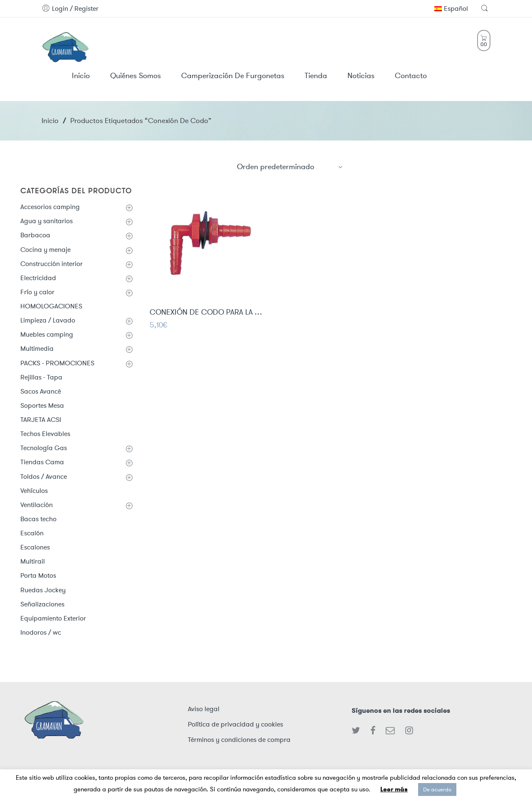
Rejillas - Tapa (41, 377)
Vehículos (34, 491)
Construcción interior (52, 264)
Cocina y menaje (46, 250)
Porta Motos (38, 575)
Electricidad (38, 278)
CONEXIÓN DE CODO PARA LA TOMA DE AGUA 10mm (207, 313)
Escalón (32, 533)
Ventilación (37, 505)
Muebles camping (47, 334)
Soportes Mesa (42, 405)
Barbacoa (35, 235)
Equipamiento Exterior (53, 618)
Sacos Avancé (41, 391)
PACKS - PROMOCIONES (57, 363)
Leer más (394, 789)
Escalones (35, 547)
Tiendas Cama (42, 462)
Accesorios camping (50, 207)
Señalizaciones (42, 604)
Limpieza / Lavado (48, 320)
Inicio (50, 121)
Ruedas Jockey (43, 590)
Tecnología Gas (44, 448)
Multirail (33, 561)
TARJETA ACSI (41, 420)
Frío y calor (37, 292)
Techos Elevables (45, 434)
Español (451, 9)
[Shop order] (290, 167)
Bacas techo (38, 519)
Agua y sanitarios (47, 221)
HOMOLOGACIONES (51, 306)
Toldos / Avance (44, 477)
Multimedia (37, 349)
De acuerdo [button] (437, 789)
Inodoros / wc (41, 632)
